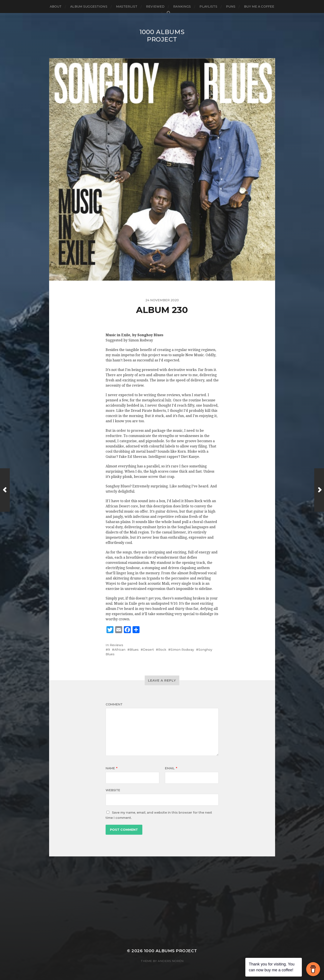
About (56, 7)
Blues (134, 650)
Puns (231, 7)
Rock (162, 650)
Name (111, 768)
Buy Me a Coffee (259, 7)
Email (171, 768)
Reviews (116, 645)
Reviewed (155, 7)
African (120, 650)
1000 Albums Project (162, 36)
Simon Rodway (182, 650)
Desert (148, 650)
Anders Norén (171, 961)
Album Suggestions (89, 7)
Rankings (182, 7)
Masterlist (127, 7)
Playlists (208, 7)
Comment (114, 704)
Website (113, 790)
